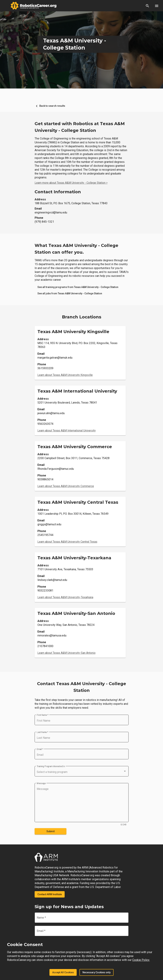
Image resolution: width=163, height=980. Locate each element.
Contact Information (58, 192)
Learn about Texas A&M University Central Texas (67, 542)
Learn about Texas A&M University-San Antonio (66, 653)
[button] (147, 6)
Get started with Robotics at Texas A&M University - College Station (80, 127)
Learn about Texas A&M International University (67, 431)
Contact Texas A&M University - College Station (82, 687)
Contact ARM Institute (50, 894)
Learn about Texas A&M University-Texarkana (65, 597)
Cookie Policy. (141, 960)
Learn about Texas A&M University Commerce (66, 486)
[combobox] (82, 772)
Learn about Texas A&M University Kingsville (65, 375)
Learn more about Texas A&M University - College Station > (71, 183)
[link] (78, 287)
